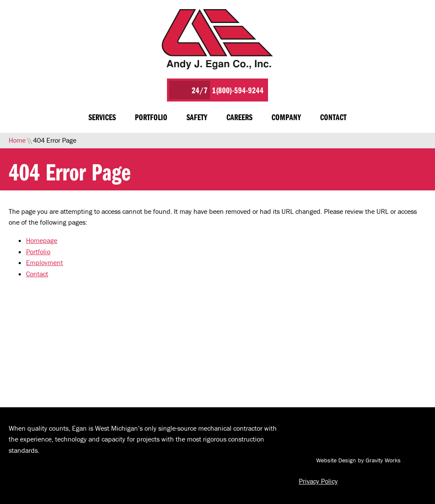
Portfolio (151, 117)
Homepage (42, 240)
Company (286, 117)
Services (102, 117)
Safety (197, 117)
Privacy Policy (318, 481)
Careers (239, 117)
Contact (333, 117)
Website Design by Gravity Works (350, 460)
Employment (44, 262)
